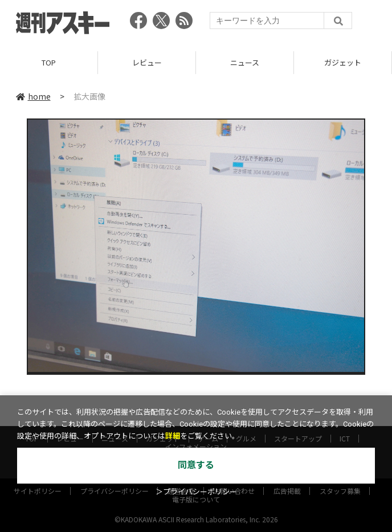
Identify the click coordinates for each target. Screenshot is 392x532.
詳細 (173, 436)
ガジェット (343, 62)
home (33, 96)
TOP (49, 62)
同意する (196, 465)
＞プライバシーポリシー (196, 492)
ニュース (245, 62)
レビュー (147, 62)
